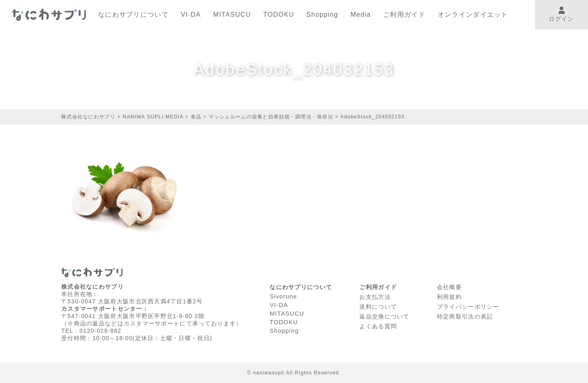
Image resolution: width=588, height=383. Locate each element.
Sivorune (283, 296)
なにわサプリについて (133, 14)
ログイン (561, 14)
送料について (378, 305)
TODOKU (279, 14)
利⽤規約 (449, 296)
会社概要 (449, 287)
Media (361, 14)
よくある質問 (378, 324)
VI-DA (191, 14)
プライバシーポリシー (468, 305)
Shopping (322, 14)
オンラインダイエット (473, 14)
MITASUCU (232, 14)
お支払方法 (375, 296)
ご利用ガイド (404, 14)
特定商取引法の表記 (465, 315)
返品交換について (384, 315)
